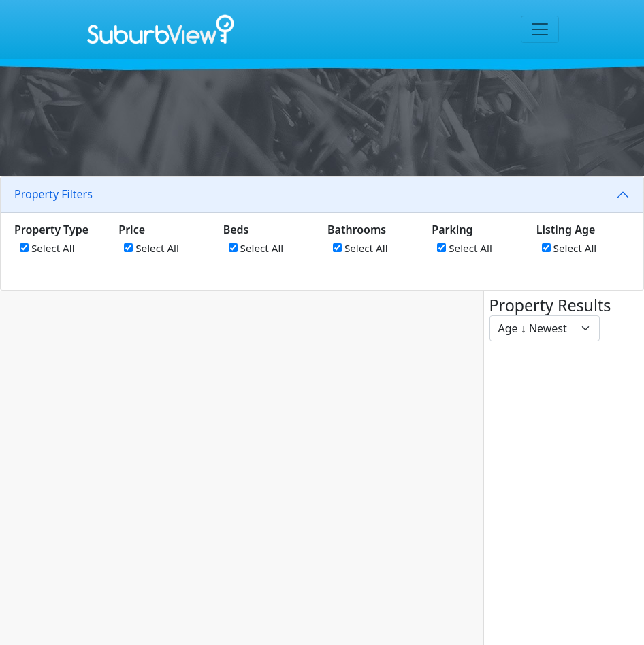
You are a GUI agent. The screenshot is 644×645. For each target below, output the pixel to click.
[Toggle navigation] (540, 29)
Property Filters (53, 194)
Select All (47, 248)
